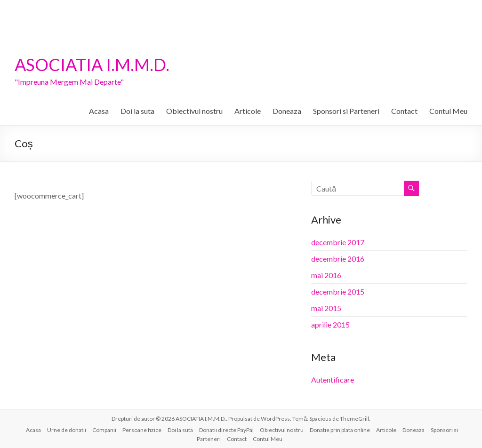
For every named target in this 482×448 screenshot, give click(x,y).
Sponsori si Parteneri (346, 111)
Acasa (99, 111)
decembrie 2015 (338, 292)
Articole (248, 111)
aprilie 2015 (330, 324)
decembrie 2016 (338, 259)
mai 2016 (326, 275)
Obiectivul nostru (194, 111)
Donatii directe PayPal (226, 430)
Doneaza (287, 111)
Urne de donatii (67, 430)
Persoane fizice (142, 430)
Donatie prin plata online (340, 430)
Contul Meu (448, 111)
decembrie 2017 (338, 242)
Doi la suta (137, 111)
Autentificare (333, 380)
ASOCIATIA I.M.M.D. (92, 64)
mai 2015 (326, 308)
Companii (104, 430)
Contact (404, 111)
